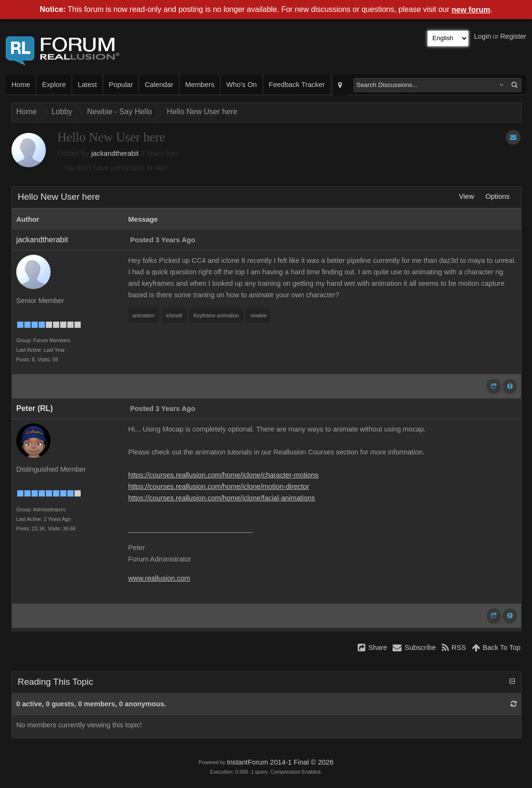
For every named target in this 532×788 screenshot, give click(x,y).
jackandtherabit (115, 153)
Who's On (242, 85)
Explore (54, 85)
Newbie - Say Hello (119, 112)
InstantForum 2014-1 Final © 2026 (280, 762)
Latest (87, 85)
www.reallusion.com (160, 578)
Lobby (62, 112)
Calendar (159, 85)
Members (200, 85)
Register (513, 36)
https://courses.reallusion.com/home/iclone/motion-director (219, 486)
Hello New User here (202, 112)
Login (483, 36)
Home (21, 85)
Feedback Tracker (297, 85)
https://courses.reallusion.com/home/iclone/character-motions (223, 475)
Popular (121, 85)
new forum (471, 10)
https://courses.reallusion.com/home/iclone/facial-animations (222, 498)
